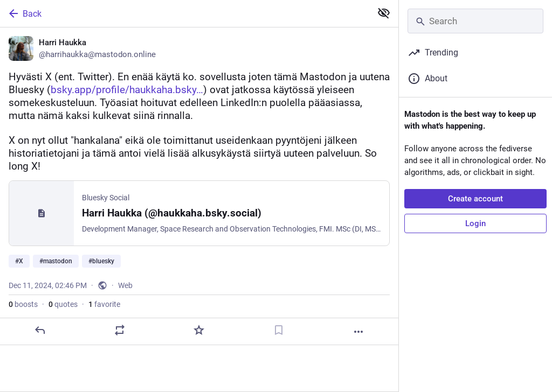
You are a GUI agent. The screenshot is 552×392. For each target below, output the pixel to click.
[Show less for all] (384, 13)
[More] (358, 332)
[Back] (185, 13)
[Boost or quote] (120, 330)
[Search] (475, 21)
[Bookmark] (279, 330)
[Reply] (40, 330)
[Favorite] (199, 330)
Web (125, 285)
